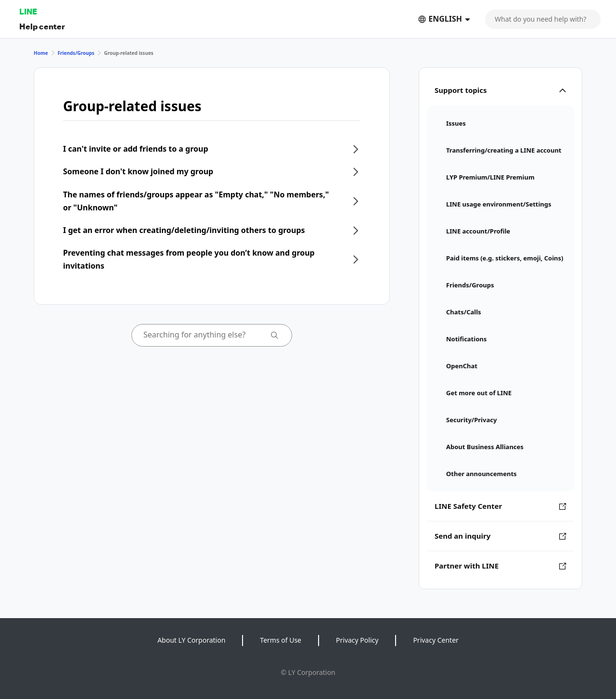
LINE (28, 11)
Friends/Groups (76, 53)
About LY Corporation (191, 640)
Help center (42, 26)
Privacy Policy (357, 640)
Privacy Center (436, 640)
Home (41, 53)
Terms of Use (281, 640)
